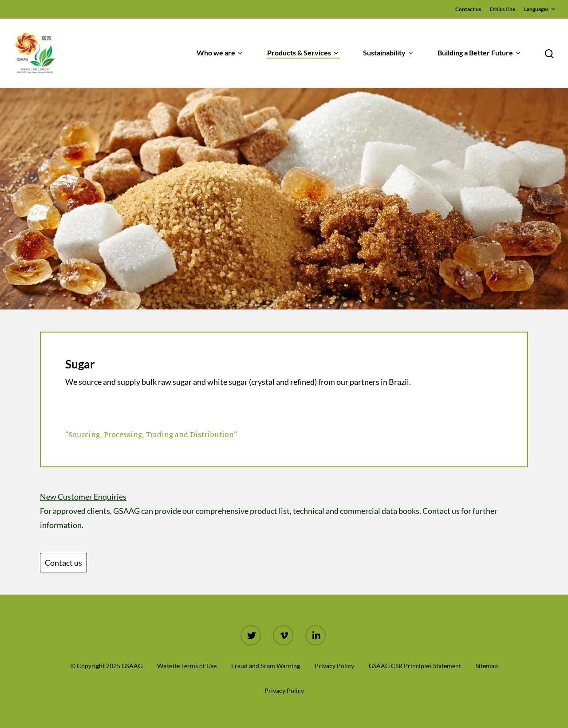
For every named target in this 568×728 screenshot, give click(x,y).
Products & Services (303, 53)
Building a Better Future (479, 53)
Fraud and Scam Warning (266, 666)
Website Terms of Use (187, 666)
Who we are (219, 53)
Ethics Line (503, 9)
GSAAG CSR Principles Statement (415, 666)
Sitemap (487, 666)
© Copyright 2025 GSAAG (106, 666)
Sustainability (388, 53)
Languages (540, 9)
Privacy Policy (334, 666)
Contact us (468, 9)
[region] (284, 199)
